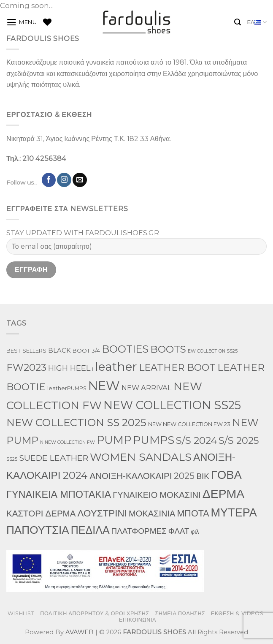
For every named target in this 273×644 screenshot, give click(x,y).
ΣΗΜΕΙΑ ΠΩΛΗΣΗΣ (180, 613)
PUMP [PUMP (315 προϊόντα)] (114, 440)
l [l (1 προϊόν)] (93, 369)
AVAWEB (80, 632)
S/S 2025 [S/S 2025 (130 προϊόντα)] (239, 440)
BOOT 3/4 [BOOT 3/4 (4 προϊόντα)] (86, 351)
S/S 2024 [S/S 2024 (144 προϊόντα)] (196, 440)
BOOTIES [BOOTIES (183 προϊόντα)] (125, 349)
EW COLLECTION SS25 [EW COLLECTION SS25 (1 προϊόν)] (213, 351)
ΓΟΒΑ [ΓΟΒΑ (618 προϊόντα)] (226, 475)
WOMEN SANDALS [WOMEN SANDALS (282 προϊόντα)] (141, 457)
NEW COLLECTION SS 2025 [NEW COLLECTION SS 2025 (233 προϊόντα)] (76, 422)
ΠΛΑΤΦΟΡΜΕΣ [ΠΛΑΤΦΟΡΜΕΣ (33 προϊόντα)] (139, 531)
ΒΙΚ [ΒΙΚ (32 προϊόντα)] (203, 476)
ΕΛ (257, 22)
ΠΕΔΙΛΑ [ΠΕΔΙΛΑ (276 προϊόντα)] (90, 530)
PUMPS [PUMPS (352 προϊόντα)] (154, 440)
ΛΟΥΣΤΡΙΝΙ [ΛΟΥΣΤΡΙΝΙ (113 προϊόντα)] (102, 513)
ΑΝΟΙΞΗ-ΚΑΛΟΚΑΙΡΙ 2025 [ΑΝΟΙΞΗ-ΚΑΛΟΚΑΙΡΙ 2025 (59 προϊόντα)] (142, 476)
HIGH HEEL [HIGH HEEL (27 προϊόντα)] (69, 368)
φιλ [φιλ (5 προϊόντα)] (195, 532)
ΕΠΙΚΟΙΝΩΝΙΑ (138, 620)
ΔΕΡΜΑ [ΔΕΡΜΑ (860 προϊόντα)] (223, 494)
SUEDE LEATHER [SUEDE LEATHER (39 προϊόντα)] (54, 458)
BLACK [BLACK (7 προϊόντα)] (59, 351)
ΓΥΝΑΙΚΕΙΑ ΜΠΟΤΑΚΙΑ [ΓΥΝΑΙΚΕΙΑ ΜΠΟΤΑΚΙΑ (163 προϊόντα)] (59, 494)
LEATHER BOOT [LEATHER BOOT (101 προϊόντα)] (177, 368)
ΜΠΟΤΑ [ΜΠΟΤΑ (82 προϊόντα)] (193, 513)
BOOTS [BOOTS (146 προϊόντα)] (168, 349)
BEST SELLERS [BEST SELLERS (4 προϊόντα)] (26, 351)
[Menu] (22, 22)
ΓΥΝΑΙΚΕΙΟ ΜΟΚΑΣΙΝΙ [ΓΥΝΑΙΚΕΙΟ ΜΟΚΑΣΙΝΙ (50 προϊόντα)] (157, 495)
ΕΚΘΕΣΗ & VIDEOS (237, 613)
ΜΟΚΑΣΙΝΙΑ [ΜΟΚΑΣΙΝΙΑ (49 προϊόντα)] (152, 514)
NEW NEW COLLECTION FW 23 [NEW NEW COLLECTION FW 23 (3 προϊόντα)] (189, 424)
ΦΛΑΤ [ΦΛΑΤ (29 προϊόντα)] (179, 531)
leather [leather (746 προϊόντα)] (116, 367)
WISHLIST (21, 613)
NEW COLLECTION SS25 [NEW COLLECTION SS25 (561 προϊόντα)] (172, 405)
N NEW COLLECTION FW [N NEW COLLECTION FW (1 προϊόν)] (68, 442)
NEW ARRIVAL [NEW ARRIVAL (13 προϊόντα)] (147, 388)
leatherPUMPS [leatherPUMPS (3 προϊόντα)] (67, 388)
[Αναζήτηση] (238, 22)
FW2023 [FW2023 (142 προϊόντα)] (26, 367)
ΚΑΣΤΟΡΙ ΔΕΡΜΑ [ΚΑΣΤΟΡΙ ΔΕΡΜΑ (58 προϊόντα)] (41, 513)
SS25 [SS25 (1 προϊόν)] (12, 459)
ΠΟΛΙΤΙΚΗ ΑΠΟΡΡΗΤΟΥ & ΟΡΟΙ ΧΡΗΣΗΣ (95, 613)
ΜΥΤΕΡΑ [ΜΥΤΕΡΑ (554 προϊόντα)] (234, 512)
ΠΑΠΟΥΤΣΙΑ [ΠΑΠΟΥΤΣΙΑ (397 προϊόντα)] (38, 530)
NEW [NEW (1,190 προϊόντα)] (104, 386)
